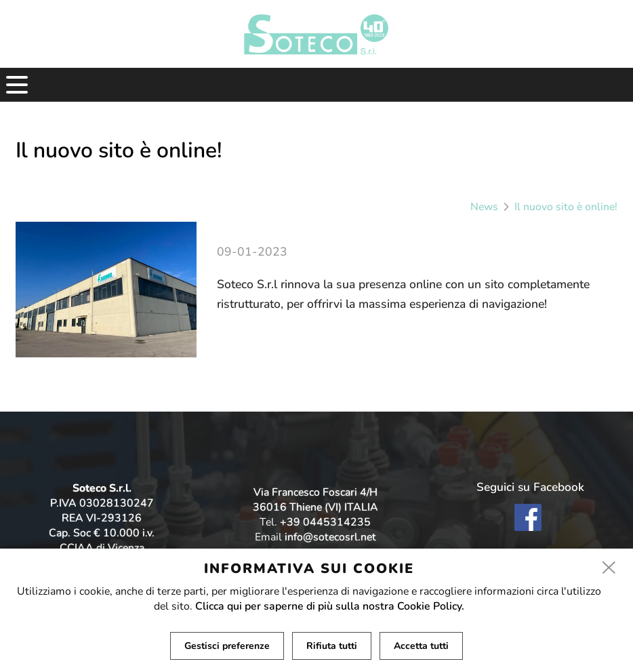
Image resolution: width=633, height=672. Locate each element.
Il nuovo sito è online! (566, 207)
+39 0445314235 (325, 522)
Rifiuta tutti (332, 646)
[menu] (17, 85)
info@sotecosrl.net (330, 537)
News (484, 207)
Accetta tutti (421, 646)
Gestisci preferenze (227, 646)
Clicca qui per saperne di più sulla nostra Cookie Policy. (330, 606)
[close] (609, 568)
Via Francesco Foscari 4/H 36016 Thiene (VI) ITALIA (315, 500)
